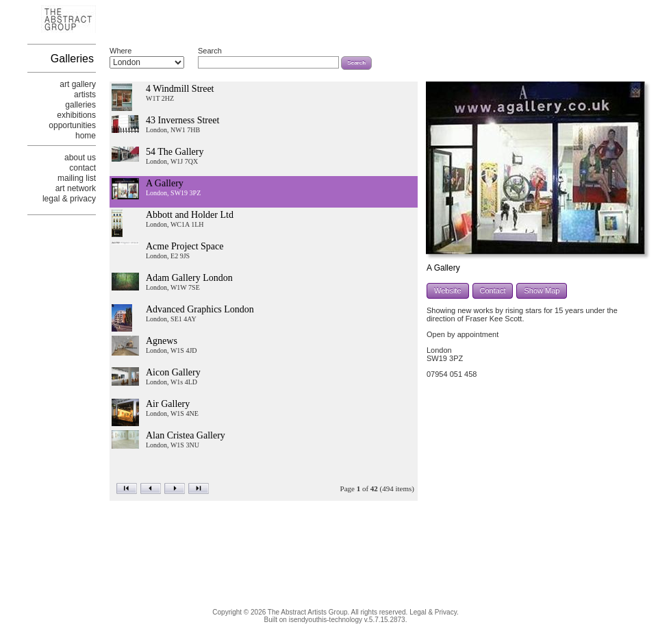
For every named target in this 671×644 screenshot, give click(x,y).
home (86, 136)
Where (121, 51)
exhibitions (76, 115)
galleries (80, 105)
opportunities (72, 125)
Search (210, 51)
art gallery (78, 84)
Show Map (542, 290)
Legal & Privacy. (434, 612)
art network (76, 188)
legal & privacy (69, 199)
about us (80, 158)
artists (85, 95)
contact (83, 168)
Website (448, 290)
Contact (493, 290)
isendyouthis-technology (326, 620)
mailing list (77, 178)
